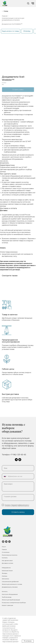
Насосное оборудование (10, 594)
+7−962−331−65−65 (18, 455)
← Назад (5, 11)
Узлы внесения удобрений (10, 582)
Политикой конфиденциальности (20, 505)
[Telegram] (6, 542)
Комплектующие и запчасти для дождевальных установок (13, 19)
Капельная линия (7, 571)
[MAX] (3, 542)
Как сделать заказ (7, 560)
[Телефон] (9, 542)
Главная (5, 16)
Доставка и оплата (7, 563)
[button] (28, 3)
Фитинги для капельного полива (12, 584)
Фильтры (5, 573)
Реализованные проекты (10, 555)
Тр (3, 597)
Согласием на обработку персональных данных (17, 506)
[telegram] (16, 460)
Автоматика (5, 579)
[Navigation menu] (33, 3)
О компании (6, 552)
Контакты (5, 558)
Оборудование (6, 568)
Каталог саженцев (7, 605)
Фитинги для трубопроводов (11, 600)
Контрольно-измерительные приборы (14, 603)
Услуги (4, 547)
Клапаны (5, 576)
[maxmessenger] (20, 460)
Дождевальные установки (10, 587)
